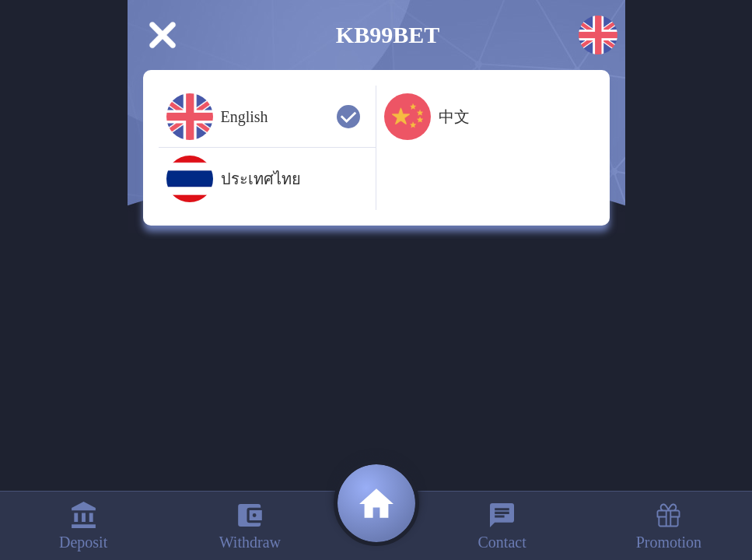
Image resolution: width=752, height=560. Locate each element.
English (263, 117)
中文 (427, 117)
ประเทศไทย (234, 179)
